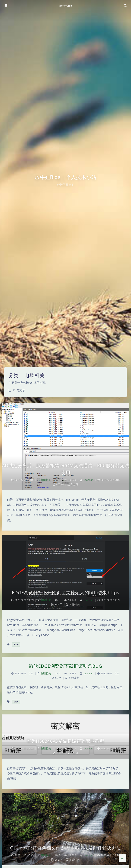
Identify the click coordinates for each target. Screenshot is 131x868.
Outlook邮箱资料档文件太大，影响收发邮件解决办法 (65, 848)
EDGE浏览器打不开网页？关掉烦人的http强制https (65, 592)
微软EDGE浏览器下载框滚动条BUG (65, 666)
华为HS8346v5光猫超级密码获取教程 (65, 741)
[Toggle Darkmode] (122, 858)
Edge (16, 644)
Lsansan (89, 480)
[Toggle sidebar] (6, 6)
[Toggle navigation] (125, 6)
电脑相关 (46, 480)
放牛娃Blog (66, 6)
